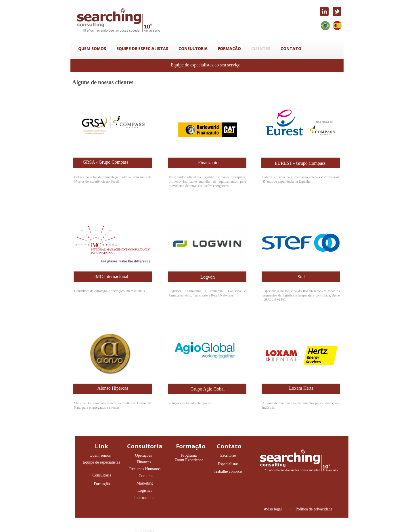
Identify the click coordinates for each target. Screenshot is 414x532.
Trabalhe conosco (228, 471)
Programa (189, 455)
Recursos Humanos (145, 469)
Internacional (145, 498)
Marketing (145, 483)
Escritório (228, 455)
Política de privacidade (314, 509)
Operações (143, 455)
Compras (146, 476)
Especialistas (228, 464)
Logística (145, 490)
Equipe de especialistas (101, 462)
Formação (102, 484)
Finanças (144, 462)
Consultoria (102, 475)
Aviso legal (273, 509)
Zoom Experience (189, 460)
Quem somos (100, 455)
